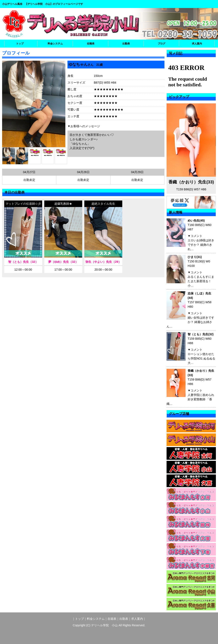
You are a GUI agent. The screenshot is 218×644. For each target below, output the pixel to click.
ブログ (161, 44)
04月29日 (137, 172)
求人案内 (197, 44)
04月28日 (83, 172)
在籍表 (91, 44)
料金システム (55, 44)
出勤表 (126, 44)
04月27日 (29, 172)
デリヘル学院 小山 (104, 625)
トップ (20, 44)
